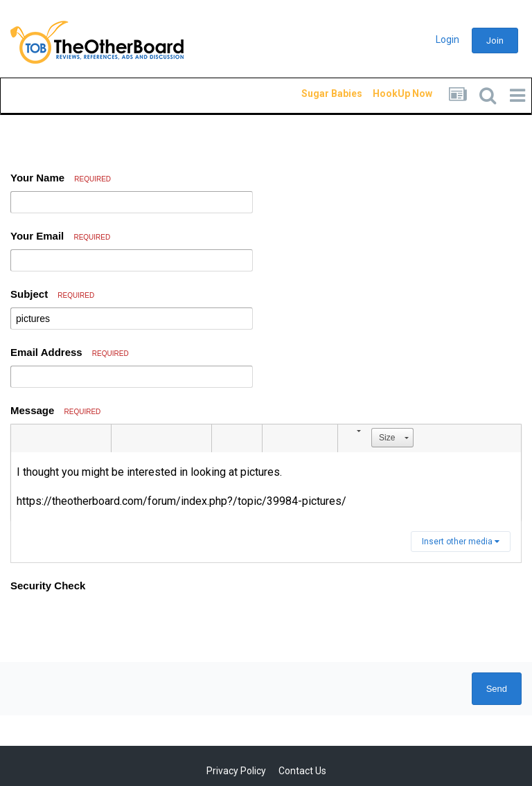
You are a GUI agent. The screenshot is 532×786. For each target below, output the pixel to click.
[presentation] (116, 625)
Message (55, 410)
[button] (24, 438)
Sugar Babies (315, 93)
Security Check (48, 586)
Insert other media (461, 542)
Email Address (70, 352)
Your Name (61, 178)
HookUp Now (387, 93)
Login (447, 39)
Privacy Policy (236, 771)
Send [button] (497, 689)
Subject (52, 294)
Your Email (60, 236)
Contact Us (302, 771)
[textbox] (266, 486)
